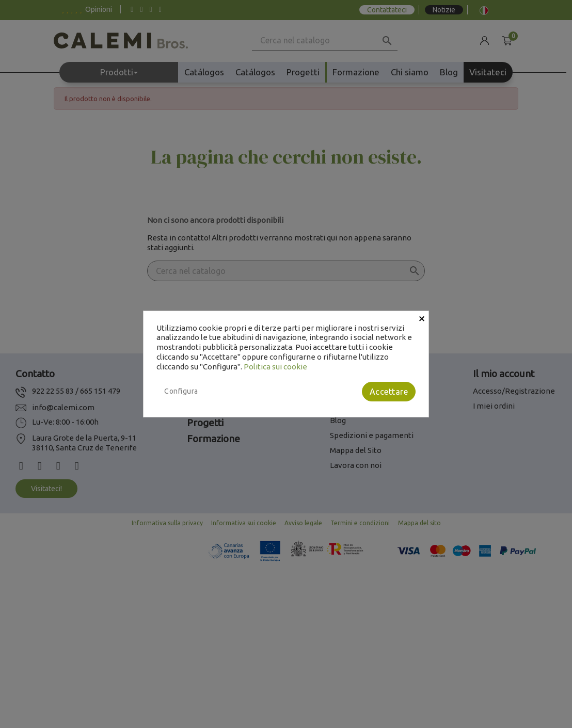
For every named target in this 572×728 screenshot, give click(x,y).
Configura (181, 391)
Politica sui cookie (275, 367)
